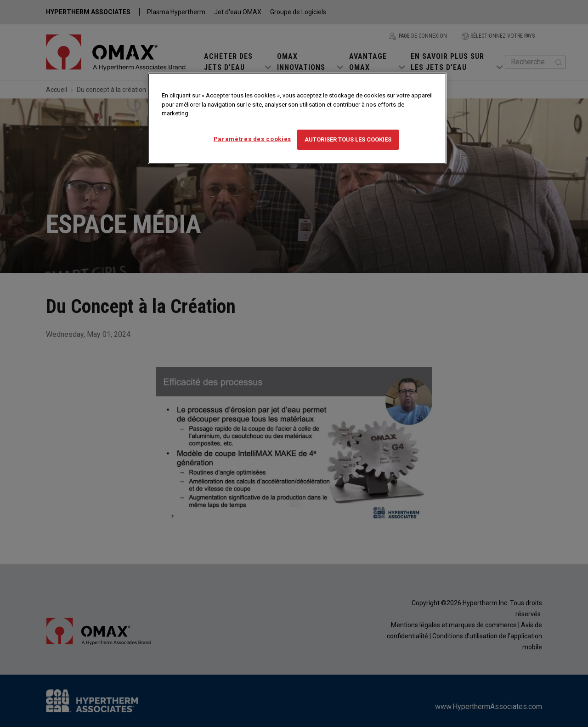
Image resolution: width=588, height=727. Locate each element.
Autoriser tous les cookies (348, 139)
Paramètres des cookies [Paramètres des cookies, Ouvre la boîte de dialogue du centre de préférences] (252, 139)
